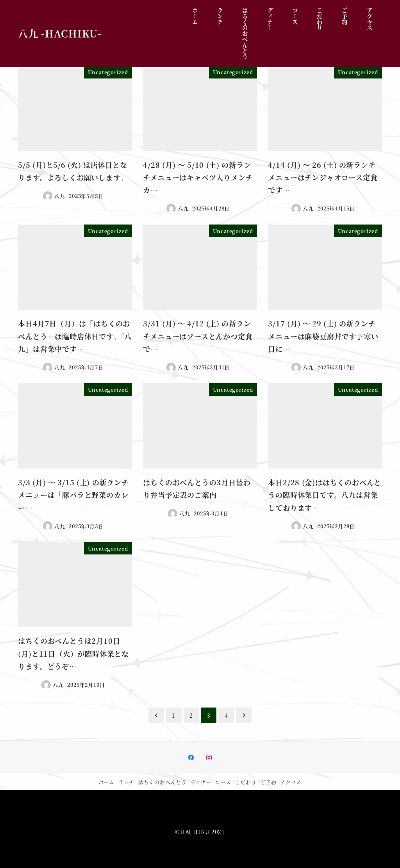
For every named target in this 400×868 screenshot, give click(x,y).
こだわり (246, 782)
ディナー (201, 782)
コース (223, 782)
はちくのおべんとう (162, 782)
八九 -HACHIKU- (60, 33)
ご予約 (268, 782)
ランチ (126, 782)
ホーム (106, 782)
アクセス (291, 782)
